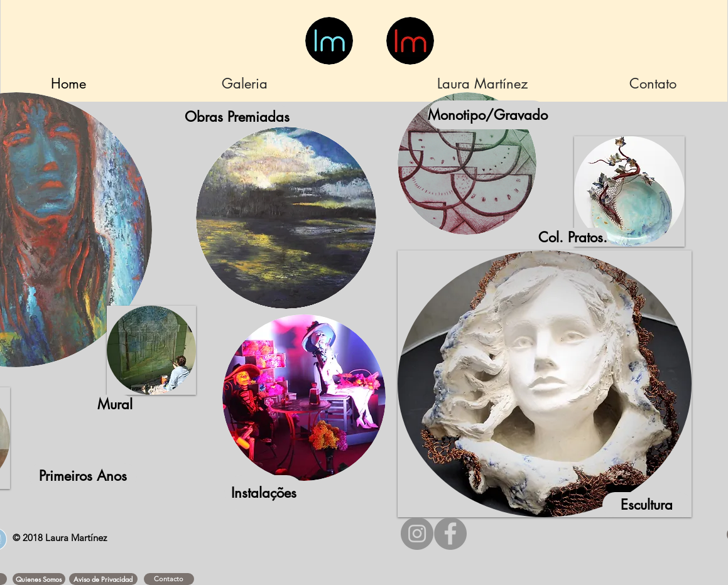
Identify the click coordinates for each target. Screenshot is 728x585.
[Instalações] (264, 493)
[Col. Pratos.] (573, 237)
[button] (39, 579)
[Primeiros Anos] (83, 476)
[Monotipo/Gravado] (488, 115)
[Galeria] (245, 84)
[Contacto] (169, 579)
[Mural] (115, 404)
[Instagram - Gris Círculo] (417, 534)
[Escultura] (647, 505)
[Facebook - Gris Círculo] (450, 534)
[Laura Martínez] (483, 84)
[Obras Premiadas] (237, 117)
